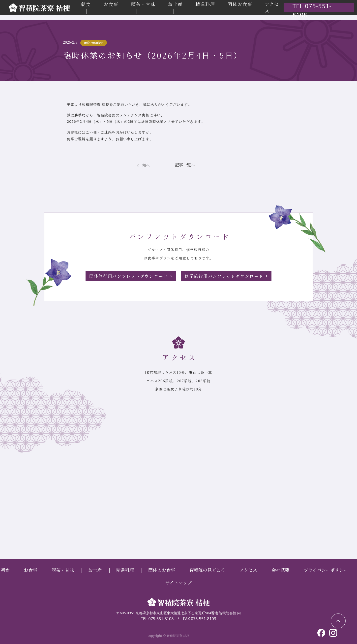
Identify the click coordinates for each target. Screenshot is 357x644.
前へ (147, 165)
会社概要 (280, 570)
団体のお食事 (162, 570)
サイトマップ (178, 582)
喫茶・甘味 (152, 6)
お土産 (183, 6)
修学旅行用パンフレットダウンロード (226, 276)
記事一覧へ (185, 165)
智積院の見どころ (207, 570)
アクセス (248, 570)
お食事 (120, 6)
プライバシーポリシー (326, 570)
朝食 (95, 6)
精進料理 (212, 6)
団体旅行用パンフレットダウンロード (126, 276)
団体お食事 (246, 6)
